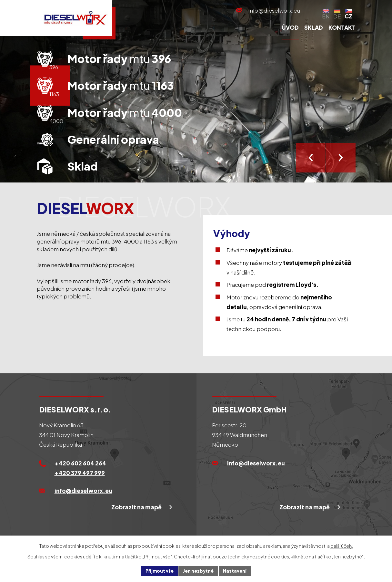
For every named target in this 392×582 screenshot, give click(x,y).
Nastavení (236, 571)
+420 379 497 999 (80, 473)
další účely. (342, 546)
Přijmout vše (159, 571)
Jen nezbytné (199, 571)
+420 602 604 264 (80, 463)
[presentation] (311, 158)
